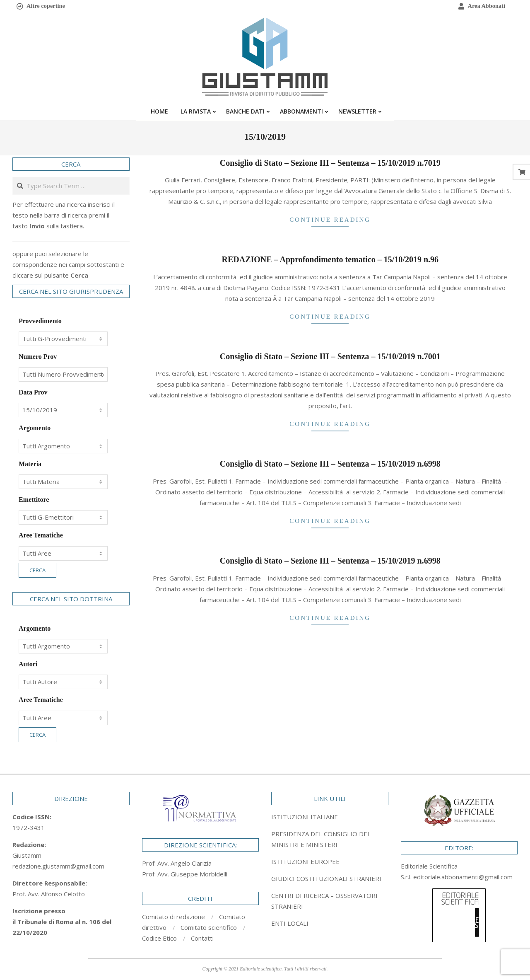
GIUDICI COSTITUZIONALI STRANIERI (326, 878)
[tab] (330, 839)
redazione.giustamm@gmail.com (58, 866)
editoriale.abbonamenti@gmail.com (463, 877)
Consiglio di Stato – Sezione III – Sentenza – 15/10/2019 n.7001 (330, 356)
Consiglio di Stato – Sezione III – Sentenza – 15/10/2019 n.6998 (330, 464)
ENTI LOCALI (290, 923)
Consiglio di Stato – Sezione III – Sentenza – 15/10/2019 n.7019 (330, 163)
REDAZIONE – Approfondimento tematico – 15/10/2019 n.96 (330, 259)
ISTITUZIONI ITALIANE (305, 817)
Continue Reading (330, 220)
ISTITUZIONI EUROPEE (305, 861)
